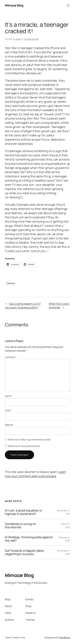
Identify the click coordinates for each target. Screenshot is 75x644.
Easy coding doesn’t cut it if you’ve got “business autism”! (23, 306)
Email (8, 410)
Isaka (18, 39)
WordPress (65, 637)
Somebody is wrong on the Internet (20, 526)
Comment (11, 357)
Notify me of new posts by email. (24, 446)
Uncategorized (31, 39)
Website (9, 425)
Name (9, 396)
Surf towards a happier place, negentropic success (25, 552)
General (11, 283)
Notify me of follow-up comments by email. (29, 440)
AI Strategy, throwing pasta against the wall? (29, 539)
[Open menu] (68, 5)
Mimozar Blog (14, 5)
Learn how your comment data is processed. (35, 474)
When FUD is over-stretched (59, 306)
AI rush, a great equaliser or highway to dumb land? (24, 512)
